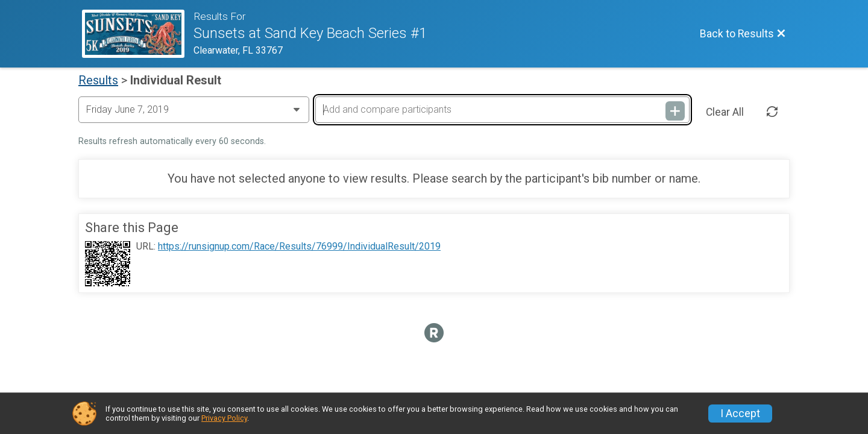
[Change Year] (194, 110)
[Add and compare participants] (502, 110)
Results (98, 80)
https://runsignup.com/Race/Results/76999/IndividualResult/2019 (299, 247)
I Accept (740, 414)
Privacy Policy (224, 418)
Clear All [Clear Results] (725, 112)
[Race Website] (138, 34)
